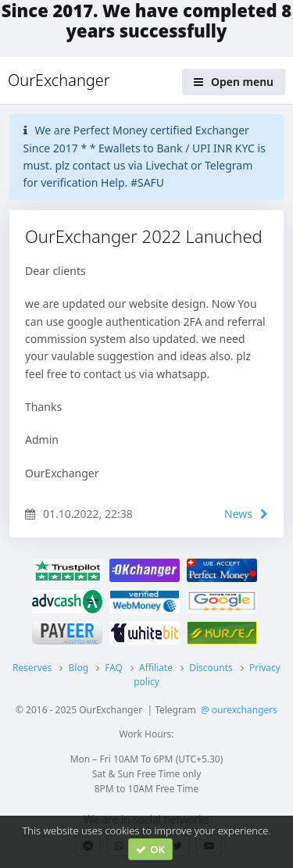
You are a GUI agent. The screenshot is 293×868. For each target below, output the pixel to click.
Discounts (211, 668)
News (246, 514)
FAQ (114, 668)
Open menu (234, 82)
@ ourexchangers (239, 710)
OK (150, 849)
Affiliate (156, 668)
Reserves (32, 668)
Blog (78, 668)
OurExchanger (59, 80)
